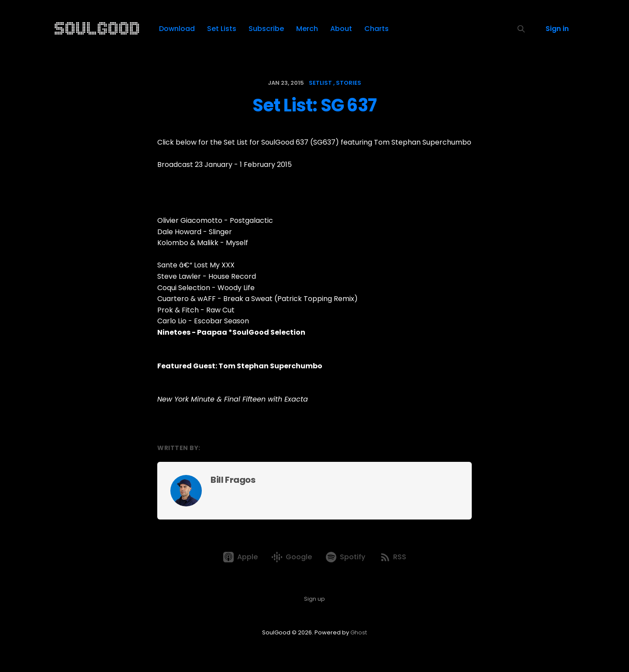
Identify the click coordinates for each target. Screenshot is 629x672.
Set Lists (222, 29)
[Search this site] (521, 29)
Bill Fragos (233, 480)
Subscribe (266, 29)
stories (349, 83)
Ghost (359, 632)
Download (177, 29)
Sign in (557, 29)
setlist (320, 83)
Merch (307, 29)
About (341, 29)
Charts (377, 29)
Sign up (314, 599)
